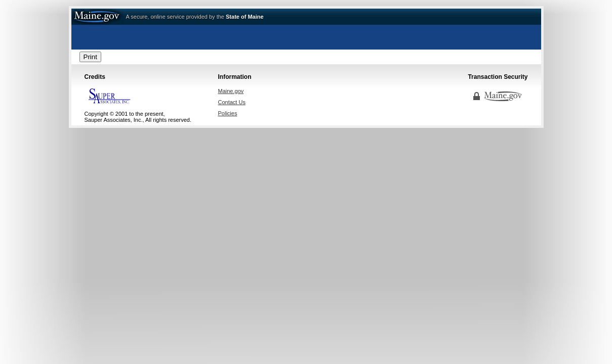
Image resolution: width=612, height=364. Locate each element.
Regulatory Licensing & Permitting (306, 40)
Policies (228, 113)
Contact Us (232, 102)
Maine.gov (97, 17)
